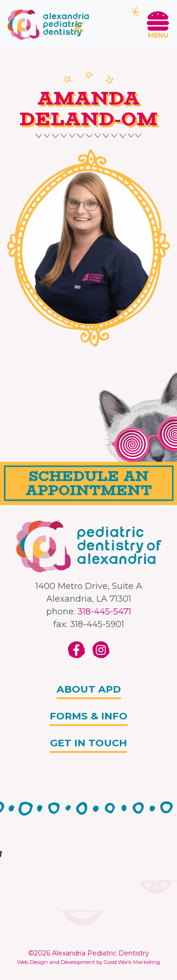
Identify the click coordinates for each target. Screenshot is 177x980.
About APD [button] (89, 689)
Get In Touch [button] (88, 743)
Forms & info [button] (88, 716)
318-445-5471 (104, 612)
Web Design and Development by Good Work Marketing (88, 962)
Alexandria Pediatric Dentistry (101, 953)
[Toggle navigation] (158, 24)
